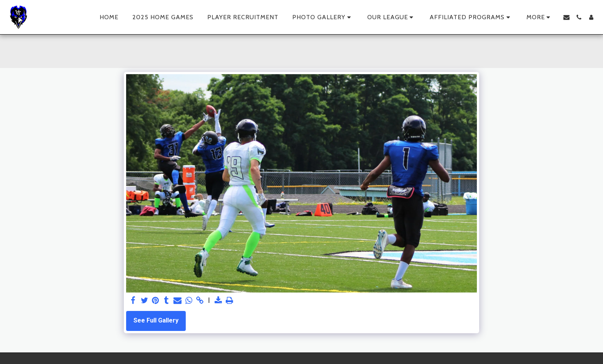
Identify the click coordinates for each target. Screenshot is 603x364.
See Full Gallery (156, 320)
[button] (323, 17)
